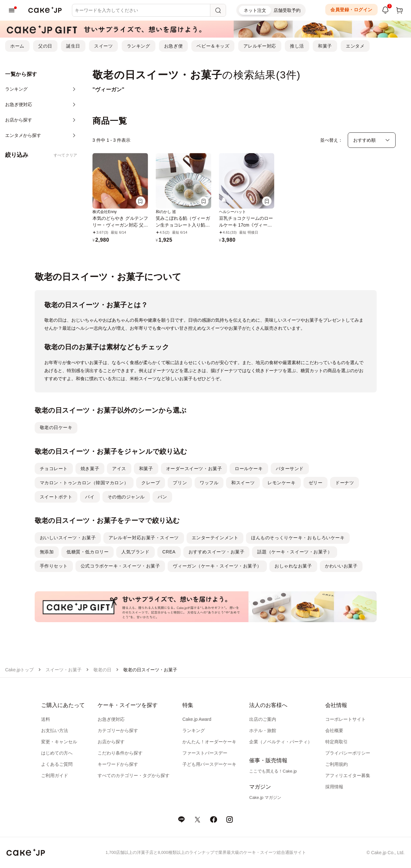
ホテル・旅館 (263, 730)
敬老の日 (102, 670)
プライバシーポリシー (348, 753)
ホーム (17, 46)
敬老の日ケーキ (56, 427)
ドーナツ (345, 483)
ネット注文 (255, 10)
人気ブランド (135, 552)
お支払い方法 (55, 730)
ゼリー (316, 483)
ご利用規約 (337, 764)
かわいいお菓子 (341, 566)
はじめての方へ (57, 753)
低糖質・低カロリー (87, 552)
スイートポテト (56, 497)
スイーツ (103, 46)
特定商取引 (337, 742)
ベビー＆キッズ (213, 46)
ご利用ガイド (55, 775)
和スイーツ (243, 483)
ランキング (139, 46)
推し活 (297, 46)
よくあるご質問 (57, 764)
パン (162, 497)
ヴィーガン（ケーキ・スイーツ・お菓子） (217, 566)
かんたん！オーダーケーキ (209, 742)
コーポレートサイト (345, 719)
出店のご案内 (263, 719)
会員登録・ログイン (351, 10)
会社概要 (334, 730)
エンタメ (355, 46)
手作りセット (54, 566)
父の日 (45, 46)
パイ (90, 497)
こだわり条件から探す (120, 753)
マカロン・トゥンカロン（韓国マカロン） (84, 483)
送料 (46, 719)
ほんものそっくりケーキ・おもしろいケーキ (298, 538)
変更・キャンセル (59, 742)
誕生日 (73, 46)
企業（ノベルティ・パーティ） (281, 742)
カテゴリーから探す (118, 730)
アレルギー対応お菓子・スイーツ (144, 538)
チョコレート (54, 469)
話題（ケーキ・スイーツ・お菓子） (295, 552)
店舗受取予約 (287, 10)
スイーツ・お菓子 (64, 670)
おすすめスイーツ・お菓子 (217, 552)
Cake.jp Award (197, 719)
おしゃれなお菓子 (293, 566)
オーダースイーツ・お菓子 (194, 469)
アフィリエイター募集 (348, 775)
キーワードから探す (118, 764)
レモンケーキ (281, 483)
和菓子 (325, 46)
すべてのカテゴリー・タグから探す (134, 775)
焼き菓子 (90, 469)
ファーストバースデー (205, 753)
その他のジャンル (126, 497)
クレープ (151, 483)
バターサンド (290, 469)
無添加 (47, 552)
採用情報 (334, 787)
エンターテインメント (215, 538)
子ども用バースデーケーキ (209, 764)
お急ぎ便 (173, 46)
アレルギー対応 (260, 46)
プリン (180, 483)
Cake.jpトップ (19, 670)
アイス (119, 469)
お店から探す (111, 742)
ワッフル (209, 483)
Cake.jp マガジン (265, 797)
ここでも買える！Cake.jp (273, 771)
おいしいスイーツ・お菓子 (68, 538)
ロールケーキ (249, 469)
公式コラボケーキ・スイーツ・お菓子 (120, 566)
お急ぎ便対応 (111, 719)
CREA (169, 552)
